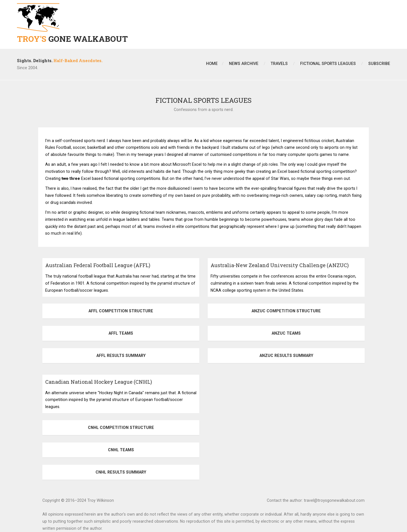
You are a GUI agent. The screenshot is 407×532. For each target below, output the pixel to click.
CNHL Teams (121, 450)
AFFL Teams (121, 333)
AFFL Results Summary (121, 356)
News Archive (244, 64)
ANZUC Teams (286, 333)
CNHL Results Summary (121, 472)
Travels (279, 64)
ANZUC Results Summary (286, 356)
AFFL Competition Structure (121, 311)
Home (212, 64)
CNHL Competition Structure (121, 428)
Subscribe (379, 64)
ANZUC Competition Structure (286, 311)
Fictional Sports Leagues (328, 64)
